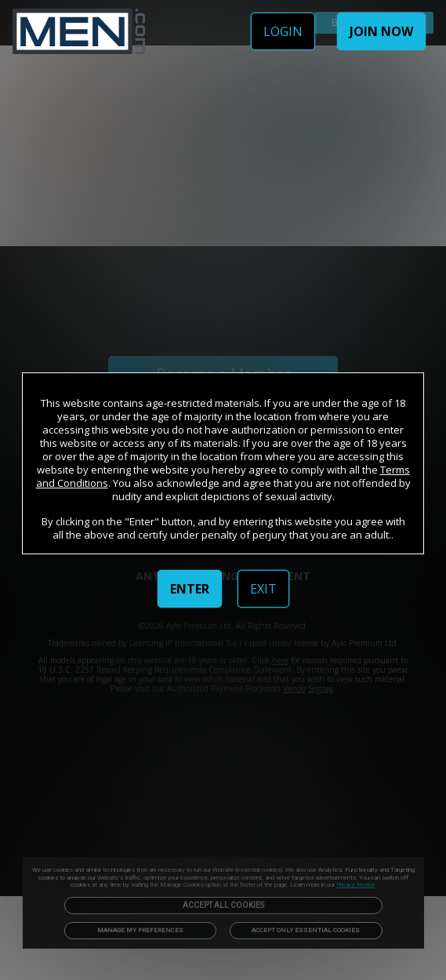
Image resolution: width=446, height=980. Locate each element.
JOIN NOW (381, 31)
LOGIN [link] (283, 31)
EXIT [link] (263, 589)
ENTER (190, 589)
